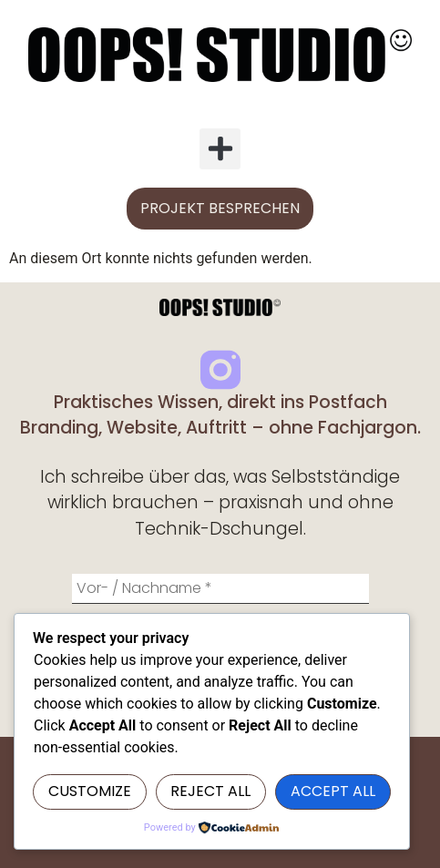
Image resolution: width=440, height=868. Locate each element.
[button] (220, 149)
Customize (90, 791)
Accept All (333, 791)
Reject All (210, 791)
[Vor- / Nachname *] (220, 589)
